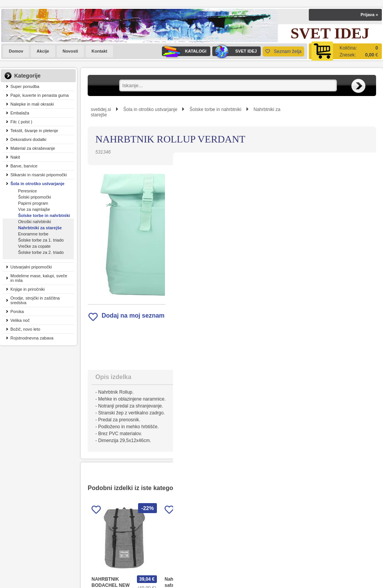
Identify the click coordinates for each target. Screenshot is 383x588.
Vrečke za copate (34, 246)
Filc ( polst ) (21, 122)
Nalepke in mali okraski (32, 104)
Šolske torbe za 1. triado (41, 240)
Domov (16, 51)
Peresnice (27, 191)
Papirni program (33, 203)
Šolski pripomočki (35, 197)
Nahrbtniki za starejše (40, 228)
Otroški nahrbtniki (35, 222)
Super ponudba (25, 86)
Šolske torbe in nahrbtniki (44, 215)
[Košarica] (345, 51)
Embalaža (20, 113)
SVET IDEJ (235, 51)
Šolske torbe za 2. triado (41, 252)
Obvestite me (259, 267)
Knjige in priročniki (27, 289)
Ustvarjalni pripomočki (31, 267)
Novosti (70, 51)
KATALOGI (184, 51)
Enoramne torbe (33, 234)
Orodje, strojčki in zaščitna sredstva (35, 300)
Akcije (43, 51)
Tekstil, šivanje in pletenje (34, 131)
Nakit (15, 157)
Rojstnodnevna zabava (32, 338)
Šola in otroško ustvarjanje (37, 184)
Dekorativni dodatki (28, 139)
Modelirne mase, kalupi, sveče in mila (39, 278)
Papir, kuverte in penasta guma (40, 95)
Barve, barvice (24, 166)
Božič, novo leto (25, 329)
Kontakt (99, 51)
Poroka (17, 311)
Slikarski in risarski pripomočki (39, 175)
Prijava (369, 15)
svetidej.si (101, 109)
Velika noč (20, 320)
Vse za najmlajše (34, 209)
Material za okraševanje (33, 148)
